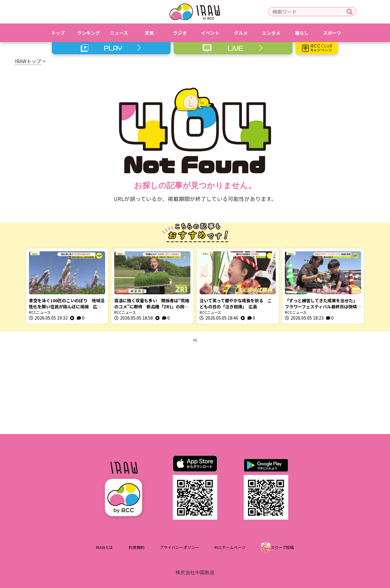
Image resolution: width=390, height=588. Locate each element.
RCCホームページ (230, 547)
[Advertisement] (195, 385)
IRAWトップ (28, 61)
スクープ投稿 (282, 547)
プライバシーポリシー (179, 547)
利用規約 (136, 547)
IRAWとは (105, 547)
